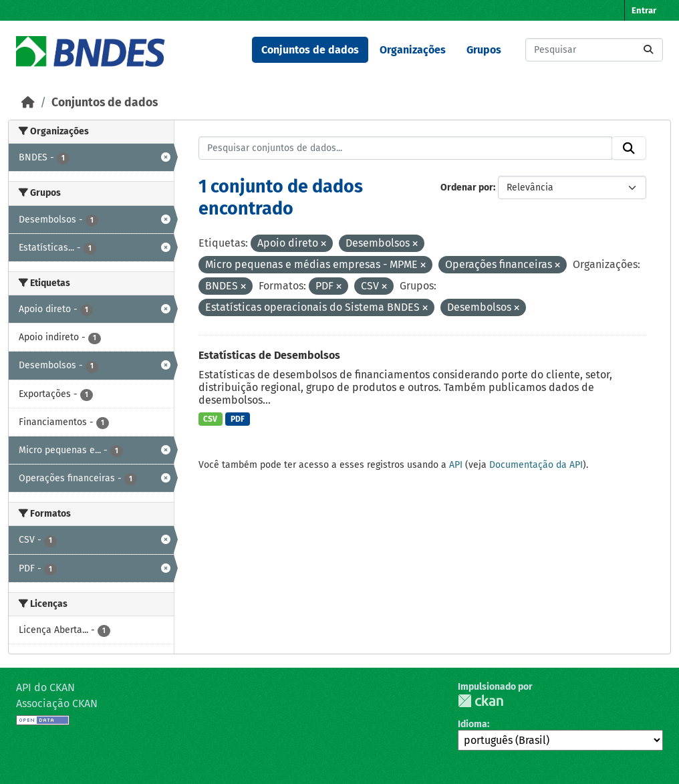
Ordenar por (467, 187)
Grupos (484, 50)
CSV (210, 419)
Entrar (644, 10)
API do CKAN (45, 687)
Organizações (413, 50)
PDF (238, 419)
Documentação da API (536, 465)
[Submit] (648, 50)
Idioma (472, 724)
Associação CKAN (57, 703)
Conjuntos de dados (310, 50)
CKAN (481, 701)
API (456, 465)
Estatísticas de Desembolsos (269, 355)
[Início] (28, 103)
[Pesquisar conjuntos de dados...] (594, 50)
